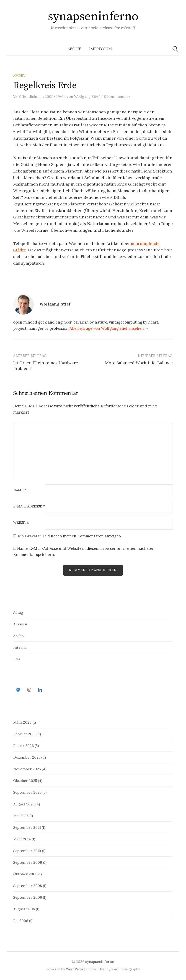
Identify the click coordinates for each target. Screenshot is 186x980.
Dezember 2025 (27, 758)
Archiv (19, 76)
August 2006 (24, 909)
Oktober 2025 (25, 781)
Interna (20, 648)
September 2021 (27, 828)
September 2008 (28, 886)
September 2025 (27, 793)
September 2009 (28, 863)
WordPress (75, 970)
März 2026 (22, 723)
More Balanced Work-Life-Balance (139, 363)
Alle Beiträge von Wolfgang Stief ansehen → (109, 328)
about (74, 49)
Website (21, 523)
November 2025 (27, 769)
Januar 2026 (23, 746)
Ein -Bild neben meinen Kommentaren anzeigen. (70, 536)
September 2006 (28, 898)
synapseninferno (93, 16)
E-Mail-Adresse (29, 506)
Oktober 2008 (25, 874)
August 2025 (24, 804)
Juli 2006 (21, 921)
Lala (17, 659)
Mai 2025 (21, 816)
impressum (101, 49)
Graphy (104, 970)
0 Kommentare (117, 96)
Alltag (18, 613)
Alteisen (20, 624)
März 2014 (22, 839)
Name (20, 490)
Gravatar (33, 536)
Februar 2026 (25, 734)
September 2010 (27, 851)
